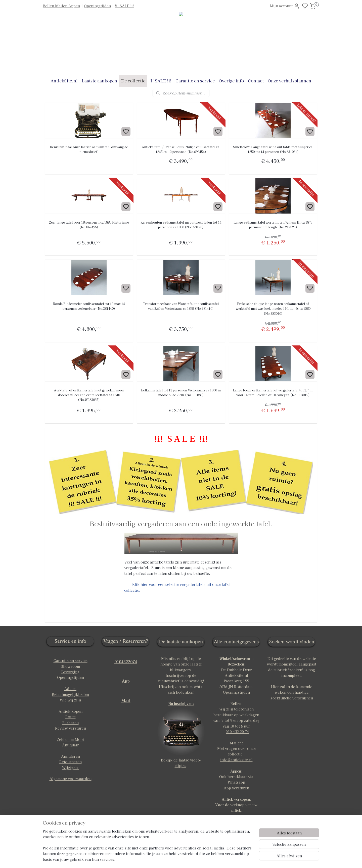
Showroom (70, 666)
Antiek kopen (71, 711)
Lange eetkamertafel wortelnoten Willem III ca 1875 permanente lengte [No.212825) (273, 225)
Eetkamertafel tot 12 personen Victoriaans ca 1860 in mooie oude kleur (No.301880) (181, 392)
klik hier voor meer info (236, 816)
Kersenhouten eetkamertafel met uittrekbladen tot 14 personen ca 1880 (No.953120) (181, 225)
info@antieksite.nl (236, 760)
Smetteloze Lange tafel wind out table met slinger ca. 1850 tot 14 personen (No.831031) (273, 149)
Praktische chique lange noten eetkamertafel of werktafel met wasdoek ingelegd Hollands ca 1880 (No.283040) (273, 308)
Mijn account (285, 6)
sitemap (197, 859)
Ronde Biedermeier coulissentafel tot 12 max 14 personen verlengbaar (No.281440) (89, 306)
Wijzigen (70, 768)
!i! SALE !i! (124, 6)
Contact (256, 81)
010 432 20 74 (237, 732)
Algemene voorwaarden (71, 779)
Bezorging (70, 672)
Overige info (231, 81)
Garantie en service (195, 81)
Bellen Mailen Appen (61, 6)
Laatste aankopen (99, 81)
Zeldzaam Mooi (70, 739)
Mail (126, 700)
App (126, 681)
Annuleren (71, 756)
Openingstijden (97, 6)
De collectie (133, 81)
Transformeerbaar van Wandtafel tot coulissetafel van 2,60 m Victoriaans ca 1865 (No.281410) (181, 306)
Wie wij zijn (70, 700)
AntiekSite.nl (64, 81)
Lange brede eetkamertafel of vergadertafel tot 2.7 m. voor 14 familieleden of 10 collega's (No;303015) (273, 392)
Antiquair (71, 745)
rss (207, 859)
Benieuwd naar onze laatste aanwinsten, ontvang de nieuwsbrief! (89, 149)
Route (71, 717)
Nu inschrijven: (181, 703)
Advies (70, 689)
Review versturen (71, 728)
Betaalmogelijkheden (70, 694)
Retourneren (71, 762)
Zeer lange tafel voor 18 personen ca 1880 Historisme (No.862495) (89, 225)
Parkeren (71, 723)
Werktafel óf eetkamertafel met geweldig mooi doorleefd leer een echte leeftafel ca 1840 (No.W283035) (89, 395)
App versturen (236, 788)
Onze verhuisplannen (289, 81)
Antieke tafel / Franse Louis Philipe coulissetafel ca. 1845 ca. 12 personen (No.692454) (181, 149)
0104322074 (126, 661)
